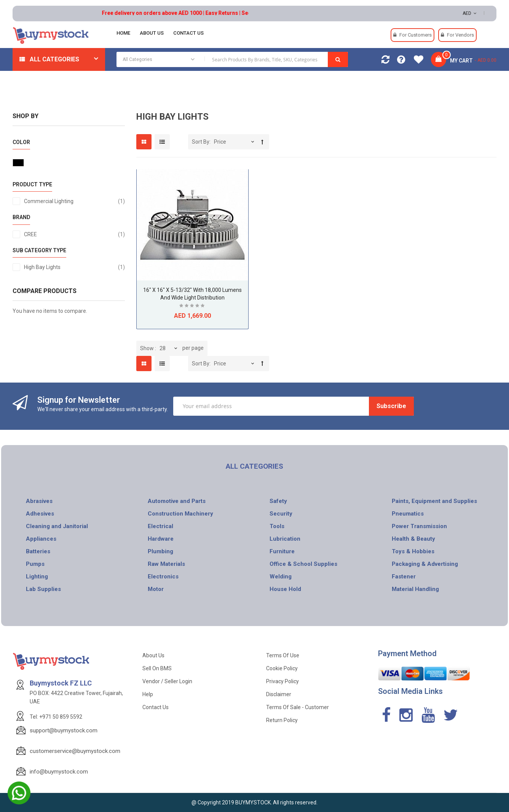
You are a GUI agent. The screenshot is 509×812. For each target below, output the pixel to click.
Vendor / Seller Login (167, 681)
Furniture (282, 551)
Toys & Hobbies (413, 551)
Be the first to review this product (193, 307)
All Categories (54, 59)
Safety (278, 501)
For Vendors (460, 35)
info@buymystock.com (59, 772)
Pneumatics (408, 514)
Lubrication (285, 539)
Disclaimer (279, 694)
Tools (277, 526)
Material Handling (415, 589)
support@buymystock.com (64, 730)
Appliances (41, 539)
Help (148, 694)
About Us (153, 655)
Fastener (404, 577)
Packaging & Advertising (425, 564)
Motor (156, 589)
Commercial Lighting (74, 201)
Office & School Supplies (303, 564)
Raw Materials (166, 564)
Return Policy (282, 720)
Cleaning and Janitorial (57, 526)
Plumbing (160, 551)
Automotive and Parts (177, 501)
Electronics (163, 577)
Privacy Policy (282, 681)
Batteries (38, 551)
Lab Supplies (43, 589)
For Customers (416, 35)
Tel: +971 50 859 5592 (56, 717)
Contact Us (156, 707)
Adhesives (40, 514)
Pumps (35, 564)
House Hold (285, 589)
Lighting (37, 577)
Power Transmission (419, 526)
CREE (74, 234)
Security (281, 514)
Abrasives (39, 501)
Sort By (201, 142)
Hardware (161, 539)
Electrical (160, 526)
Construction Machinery (180, 514)
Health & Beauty (413, 539)
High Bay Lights (74, 267)
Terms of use (283, 655)
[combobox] (232, 59)
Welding (281, 577)
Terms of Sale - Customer (298, 707)
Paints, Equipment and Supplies (434, 501)
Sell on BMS (157, 668)
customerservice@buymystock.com (75, 751)
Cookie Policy (282, 668)
